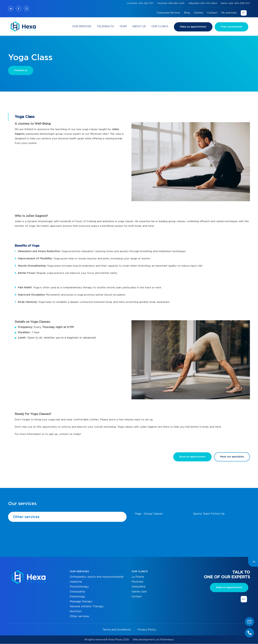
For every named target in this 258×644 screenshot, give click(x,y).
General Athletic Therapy (87, 607)
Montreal (137, 582)
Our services (82, 26)
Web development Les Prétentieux (153, 640)
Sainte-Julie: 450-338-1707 (235, 3)
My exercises (229, 13)
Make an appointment (193, 27)
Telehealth (105, 26)
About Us (139, 26)
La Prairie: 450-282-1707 (141, 3)
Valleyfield (138, 587)
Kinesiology (77, 597)
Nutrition (76, 612)
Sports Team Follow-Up (209, 514)
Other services (26, 517)
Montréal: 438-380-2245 (171, 3)
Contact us (21, 70)
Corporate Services (168, 13)
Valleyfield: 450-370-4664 (203, 3)
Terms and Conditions (117, 630)
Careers (199, 13)
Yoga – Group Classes (149, 514)
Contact (212, 13)
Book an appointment (192, 457)
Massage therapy (81, 602)
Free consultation (232, 27)
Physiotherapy (79, 587)
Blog (187, 13)
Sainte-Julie (139, 592)
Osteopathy (77, 592)
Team (123, 26)
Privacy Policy (147, 630)
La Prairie (138, 577)
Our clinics (160, 26)
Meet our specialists (232, 457)
